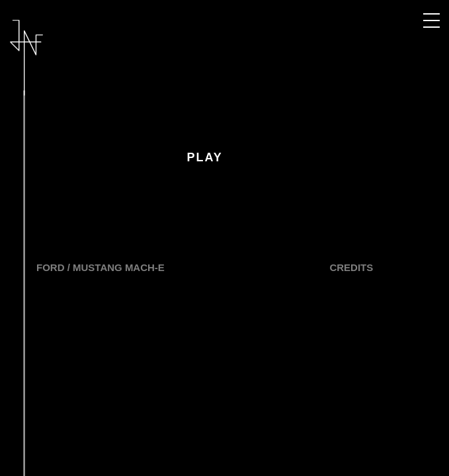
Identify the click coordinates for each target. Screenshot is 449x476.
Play (204, 157)
